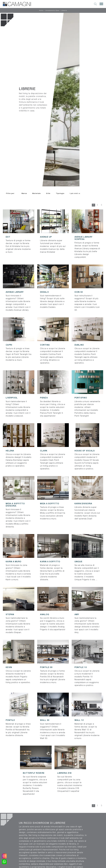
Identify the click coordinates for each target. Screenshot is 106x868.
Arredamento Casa (52, 11)
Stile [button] (48, 194)
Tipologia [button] (60, 194)
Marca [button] (24, 194)
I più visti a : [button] (75, 194)
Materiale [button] (36, 194)
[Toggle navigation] (101, 4)
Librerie (64, 11)
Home (41, 11)
